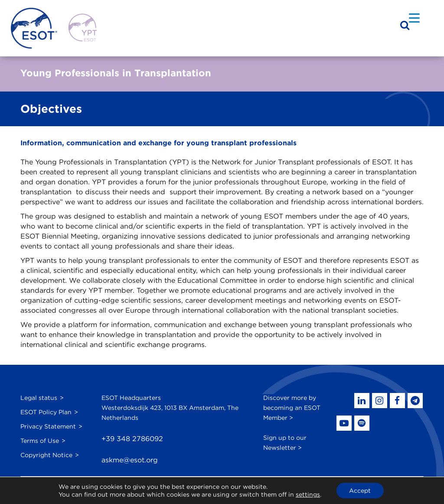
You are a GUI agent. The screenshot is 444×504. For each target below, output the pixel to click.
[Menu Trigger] (414, 18)
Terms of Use (40, 441)
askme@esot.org (130, 460)
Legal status (39, 398)
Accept (360, 491)
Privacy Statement (48, 426)
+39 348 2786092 (132, 439)
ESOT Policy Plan (46, 412)
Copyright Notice (46, 455)
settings (308, 494)
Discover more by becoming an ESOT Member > (292, 408)
